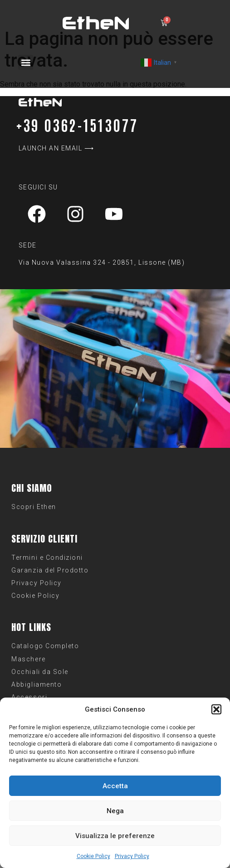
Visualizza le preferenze (115, 836)
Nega (115, 811)
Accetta (115, 786)
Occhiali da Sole (40, 672)
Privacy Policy (132, 856)
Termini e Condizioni (47, 558)
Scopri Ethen (34, 507)
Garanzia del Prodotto (50, 570)
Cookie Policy (93, 856)
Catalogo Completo (45, 646)
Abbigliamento (37, 684)
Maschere (28, 659)
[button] (216, 709)
